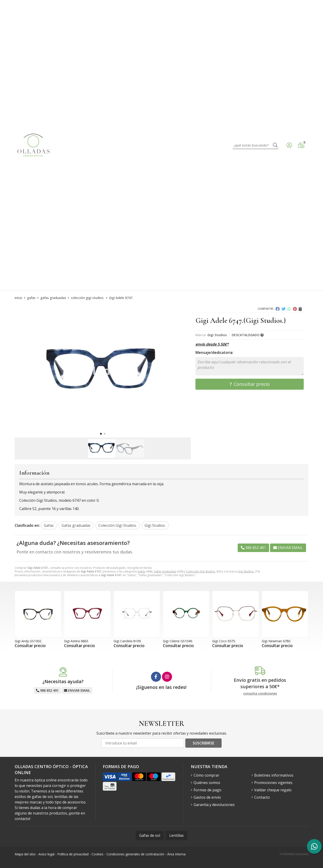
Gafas (141, 571)
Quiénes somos (207, 783)
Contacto (262, 797)
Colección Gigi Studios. (201, 571)
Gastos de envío (207, 797)
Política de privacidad (73, 854)
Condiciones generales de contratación (135, 854)
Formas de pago (207, 790)
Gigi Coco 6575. (224, 641)
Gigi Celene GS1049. (178, 641)
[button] (101, 434)
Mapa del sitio (25, 854)
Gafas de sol (150, 835)
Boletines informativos (274, 775)
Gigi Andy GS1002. (28, 641)
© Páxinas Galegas (294, 854)
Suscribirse (203, 743)
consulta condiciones (260, 694)
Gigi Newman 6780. (276, 641)
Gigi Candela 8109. (127, 641)
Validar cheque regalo (273, 790)
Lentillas (177, 835)
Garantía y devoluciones (214, 805)
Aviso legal (46, 854)
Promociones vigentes (273, 783)
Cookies (97, 854)
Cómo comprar (206, 775)
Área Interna (176, 854)
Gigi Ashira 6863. (76, 641)
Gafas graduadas (165, 571)
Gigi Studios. (246, 571)
